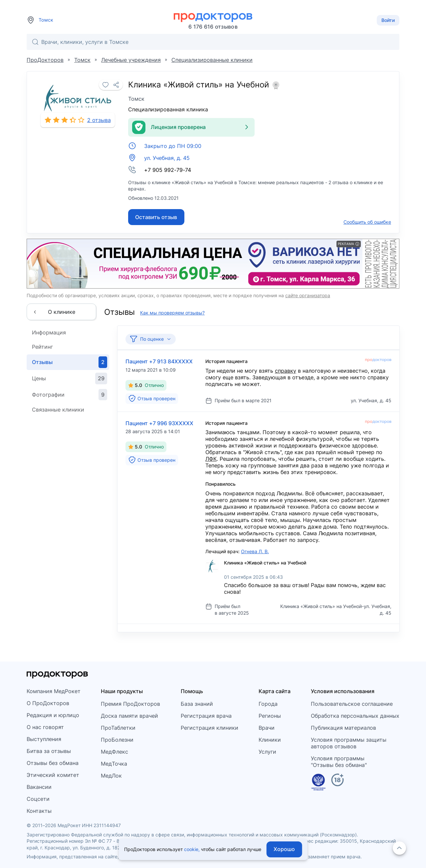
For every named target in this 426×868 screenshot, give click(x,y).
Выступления (44, 739)
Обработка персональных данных (355, 716)
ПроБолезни (117, 740)
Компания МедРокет (54, 691)
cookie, (192, 849)
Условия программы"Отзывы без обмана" (339, 762)
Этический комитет (53, 775)
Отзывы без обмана (53, 763)
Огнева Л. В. (255, 551)
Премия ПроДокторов (130, 704)
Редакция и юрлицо (53, 715)
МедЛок (111, 776)
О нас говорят (45, 727)
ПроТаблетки (118, 728)
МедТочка (114, 764)
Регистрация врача (206, 716)
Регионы (270, 716)
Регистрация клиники (210, 728)
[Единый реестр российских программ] (318, 783)
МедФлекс (114, 752)
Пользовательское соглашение (352, 704)
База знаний (197, 704)
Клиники (270, 740)
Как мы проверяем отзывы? (172, 313)
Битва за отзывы (49, 751)
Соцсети (38, 799)
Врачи (267, 728)
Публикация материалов (343, 728)
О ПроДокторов (48, 703)
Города (268, 704)
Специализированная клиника (168, 109)
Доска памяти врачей (129, 716)
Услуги (267, 752)
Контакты (39, 811)
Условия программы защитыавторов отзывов (349, 743)
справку (286, 371)
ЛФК (211, 459)
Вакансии (39, 787)
